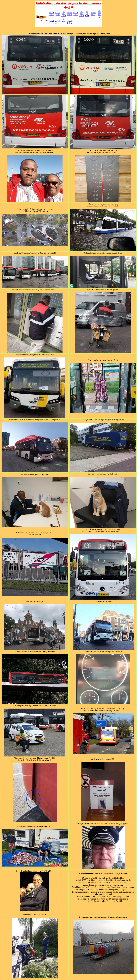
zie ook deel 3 (64, 14)
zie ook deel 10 (99, 14)
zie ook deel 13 (64, 22)
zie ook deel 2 (58, 14)
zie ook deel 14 (69, 22)
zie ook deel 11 (52, 22)
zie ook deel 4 (69, 14)
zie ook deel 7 (82, 14)
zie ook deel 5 (76, 14)
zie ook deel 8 (87, 14)
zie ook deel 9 (93, 14)
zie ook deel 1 (52, 14)
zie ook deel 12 (58, 22)
